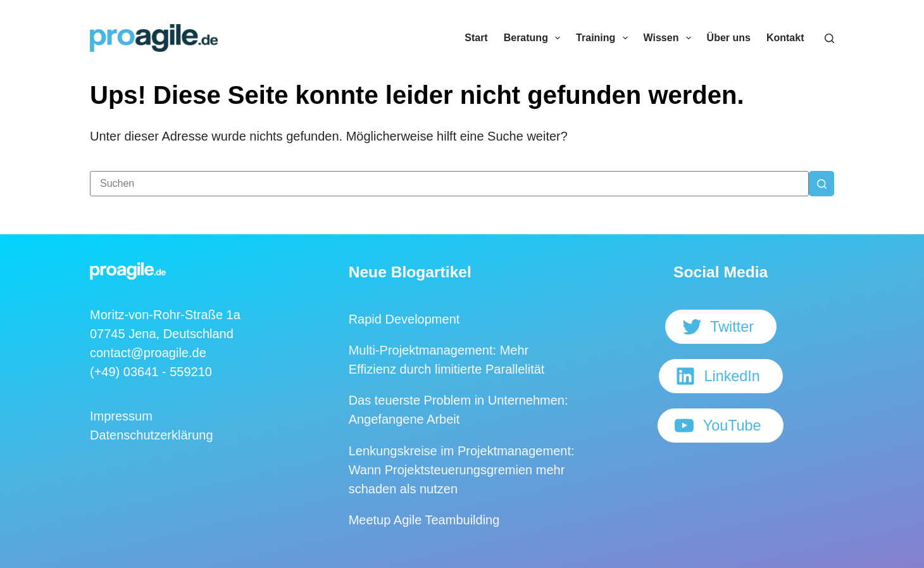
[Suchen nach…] (449, 184)
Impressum (121, 416)
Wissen (670, 38)
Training (604, 38)
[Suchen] (829, 38)
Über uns (729, 38)
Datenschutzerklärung (152, 435)
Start (476, 38)
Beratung (534, 38)
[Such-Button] (821, 184)
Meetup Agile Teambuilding (424, 520)
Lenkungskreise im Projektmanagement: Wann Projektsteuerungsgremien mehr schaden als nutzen (462, 470)
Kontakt (785, 38)
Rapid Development (404, 319)
